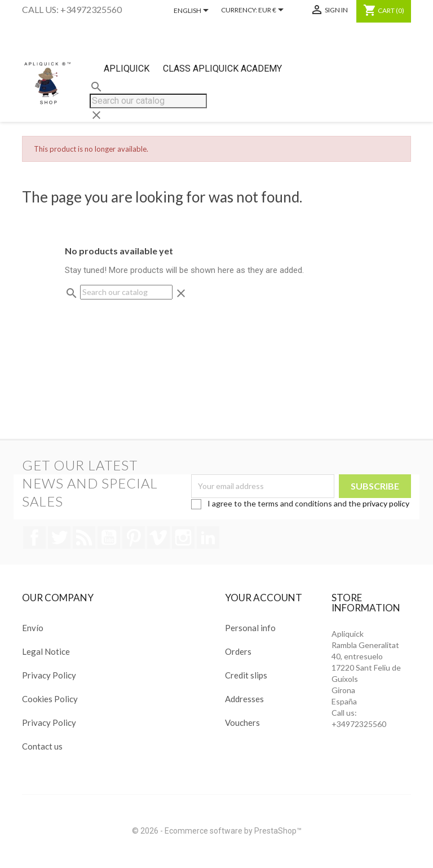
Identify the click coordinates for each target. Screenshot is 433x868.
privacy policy (386, 503)
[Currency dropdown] (273, 11)
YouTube (109, 537)
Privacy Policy (49, 675)
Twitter (59, 537)
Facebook (34, 537)
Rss (84, 537)
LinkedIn (208, 537)
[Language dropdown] (193, 11)
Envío (33, 628)
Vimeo (158, 537)
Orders (238, 651)
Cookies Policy (50, 699)
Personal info (250, 628)
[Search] (148, 101)
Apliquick (127, 69)
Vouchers (242, 722)
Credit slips (246, 675)
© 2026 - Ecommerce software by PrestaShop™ (217, 831)
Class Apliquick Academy (222, 69)
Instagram (183, 537)
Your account (264, 598)
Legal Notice (46, 651)
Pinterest (134, 537)
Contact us (42, 746)
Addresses (244, 699)
